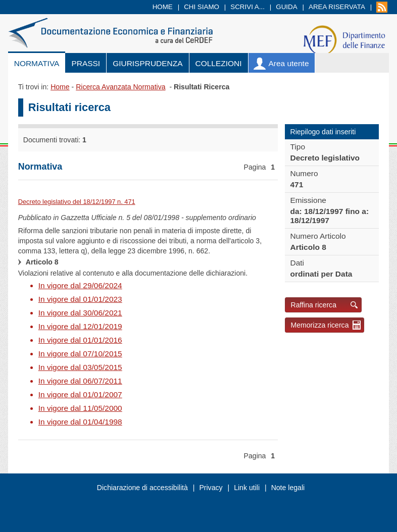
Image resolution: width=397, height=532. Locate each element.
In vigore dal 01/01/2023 (80, 299)
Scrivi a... (247, 7)
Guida (286, 7)
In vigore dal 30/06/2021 (80, 313)
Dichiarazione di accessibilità (142, 488)
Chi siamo (202, 7)
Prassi (86, 63)
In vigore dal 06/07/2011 (80, 381)
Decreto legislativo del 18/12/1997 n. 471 (77, 202)
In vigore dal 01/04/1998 (80, 422)
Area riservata (337, 7)
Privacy (211, 488)
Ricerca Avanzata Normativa (120, 87)
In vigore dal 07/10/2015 (80, 354)
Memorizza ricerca (319, 325)
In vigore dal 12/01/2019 (80, 326)
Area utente (289, 63)
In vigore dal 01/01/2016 (80, 340)
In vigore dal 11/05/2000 (80, 408)
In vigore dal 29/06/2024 (80, 285)
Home (163, 7)
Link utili (247, 488)
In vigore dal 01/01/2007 (80, 394)
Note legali (288, 488)
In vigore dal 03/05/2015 (80, 367)
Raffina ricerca (313, 305)
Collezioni (219, 63)
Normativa (37, 63)
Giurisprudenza (147, 63)
